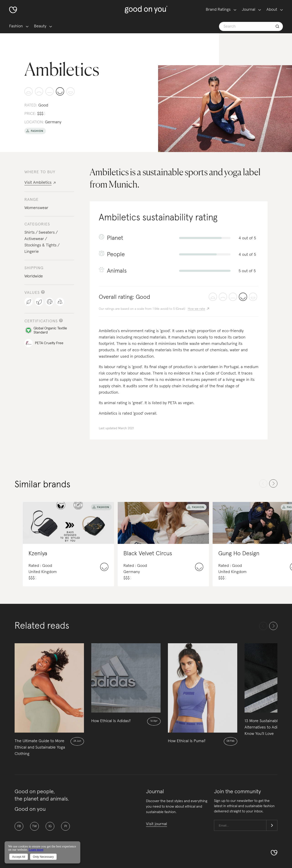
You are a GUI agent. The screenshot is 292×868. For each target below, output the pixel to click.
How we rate (196, 309)
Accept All (19, 857)
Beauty (40, 26)
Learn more (36, 850)
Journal (249, 10)
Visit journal (156, 824)
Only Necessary (43, 857)
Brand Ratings (218, 10)
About (272, 10)
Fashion (16, 26)
